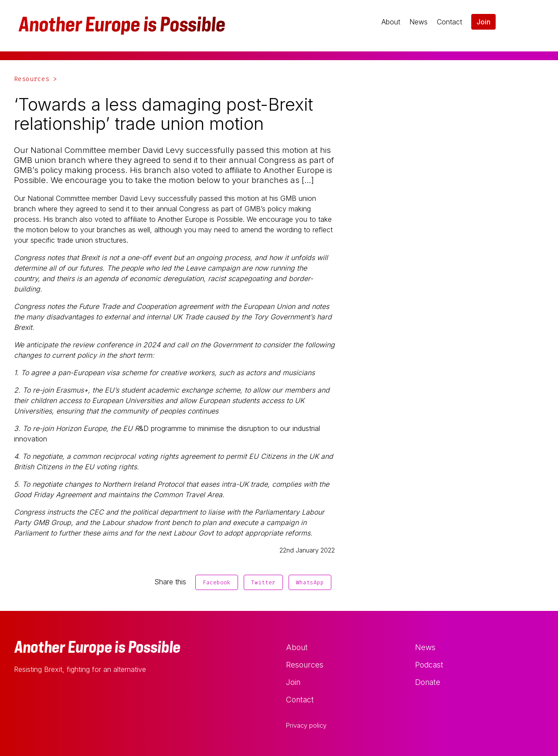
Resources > (36, 79)
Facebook (217, 582)
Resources (305, 665)
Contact (449, 22)
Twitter (263, 582)
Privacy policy (306, 725)
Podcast (429, 665)
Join (483, 22)
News (418, 22)
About (391, 22)
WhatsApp (310, 582)
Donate (428, 682)
